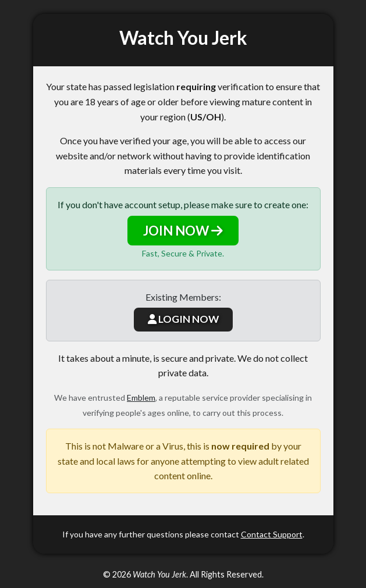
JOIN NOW (183, 231)
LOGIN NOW (183, 319)
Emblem (141, 398)
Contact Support (272, 534)
